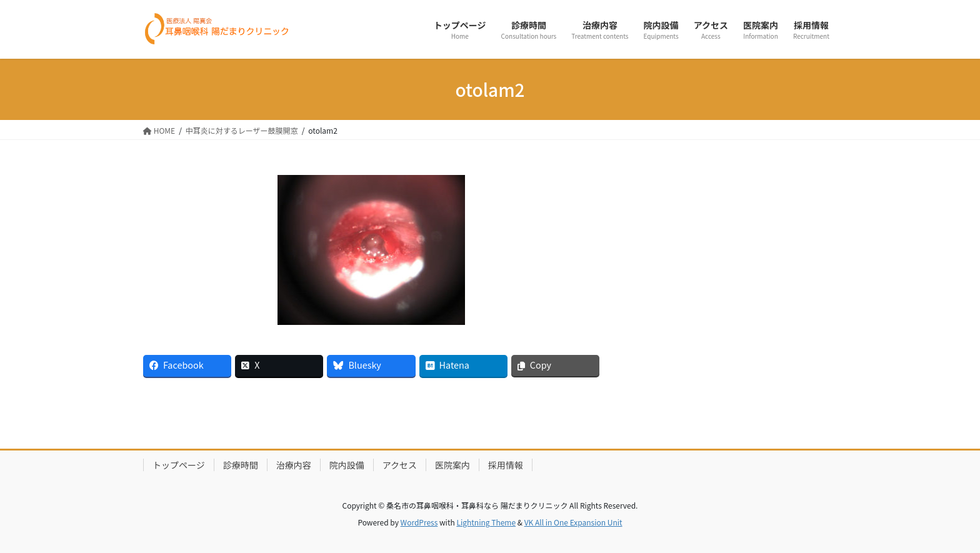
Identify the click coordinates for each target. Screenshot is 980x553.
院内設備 (347, 465)
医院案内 (452, 465)
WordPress (419, 522)
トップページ (179, 465)
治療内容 (294, 465)
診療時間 (241, 465)
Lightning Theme (486, 522)
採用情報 (506, 465)
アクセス (400, 465)
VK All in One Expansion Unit (573, 522)
